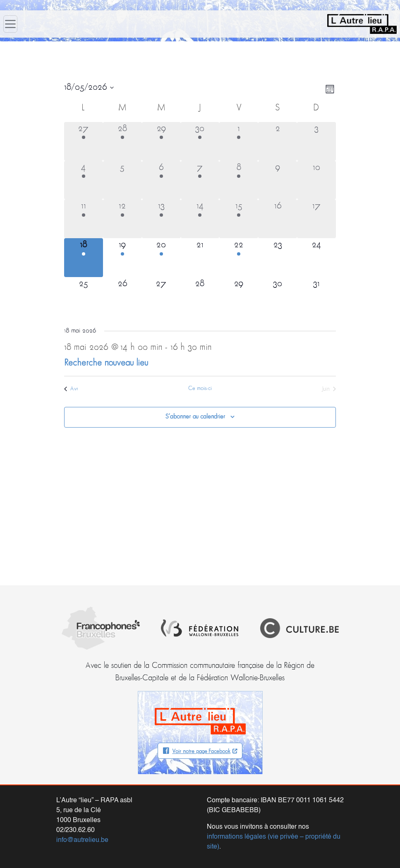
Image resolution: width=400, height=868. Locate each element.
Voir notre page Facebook (201, 752)
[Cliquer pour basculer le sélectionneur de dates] (89, 88)
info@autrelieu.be (82, 840)
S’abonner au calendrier (195, 417)
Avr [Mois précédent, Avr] (71, 389)
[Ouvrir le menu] (10, 24)
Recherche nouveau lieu (106, 363)
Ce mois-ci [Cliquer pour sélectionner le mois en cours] (200, 389)
